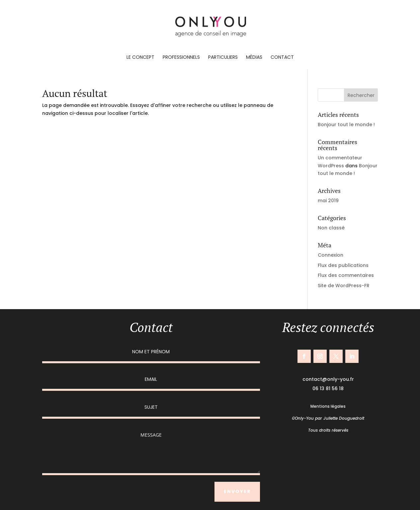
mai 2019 (328, 201)
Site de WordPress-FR (344, 286)
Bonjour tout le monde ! (346, 125)
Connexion (331, 255)
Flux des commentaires (346, 275)
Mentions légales (328, 406)
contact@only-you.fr (328, 379)
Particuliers (223, 58)
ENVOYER (237, 491)
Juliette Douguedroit (344, 418)
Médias (254, 58)
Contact (282, 58)
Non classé (331, 228)
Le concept (140, 58)
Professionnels (181, 58)
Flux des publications (343, 265)
